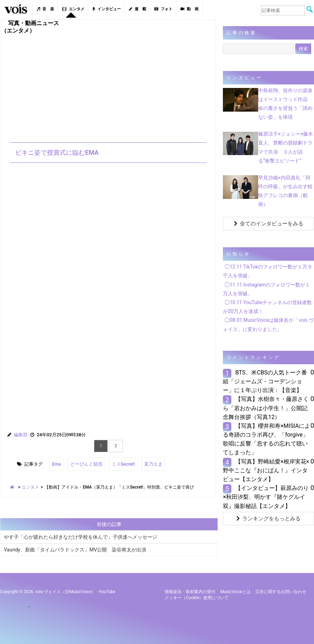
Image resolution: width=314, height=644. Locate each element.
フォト (163, 9)
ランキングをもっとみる (268, 519)
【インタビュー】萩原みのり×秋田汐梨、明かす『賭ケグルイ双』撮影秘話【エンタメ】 (266, 497)
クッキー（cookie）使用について (197, 598)
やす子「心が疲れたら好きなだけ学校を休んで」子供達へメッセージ (81, 537)
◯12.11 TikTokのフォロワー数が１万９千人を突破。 (268, 271)
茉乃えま (153, 464)
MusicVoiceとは (235, 592)
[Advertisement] (108, 84)
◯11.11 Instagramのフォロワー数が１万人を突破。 (266, 289)
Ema (56, 464)
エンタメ (73, 9)
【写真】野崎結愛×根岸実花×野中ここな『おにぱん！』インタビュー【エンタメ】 (266, 470)
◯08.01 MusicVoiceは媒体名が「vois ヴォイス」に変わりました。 (268, 324)
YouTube (107, 592)
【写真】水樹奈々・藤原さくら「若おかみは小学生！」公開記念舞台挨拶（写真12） (266, 408)
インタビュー (107, 9)
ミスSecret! (123, 464)
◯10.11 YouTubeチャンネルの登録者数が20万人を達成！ (267, 307)
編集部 (21, 435)
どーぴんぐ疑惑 (86, 464)
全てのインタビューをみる (269, 224)
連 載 (138, 9)
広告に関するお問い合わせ (281, 592)
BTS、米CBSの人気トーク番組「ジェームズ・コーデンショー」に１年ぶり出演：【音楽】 (265, 381)
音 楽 (45, 9)
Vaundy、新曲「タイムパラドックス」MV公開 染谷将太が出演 (75, 550)
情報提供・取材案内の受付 (190, 592)
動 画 (189, 9)
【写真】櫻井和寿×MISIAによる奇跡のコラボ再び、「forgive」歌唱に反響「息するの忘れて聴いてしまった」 (266, 439)
